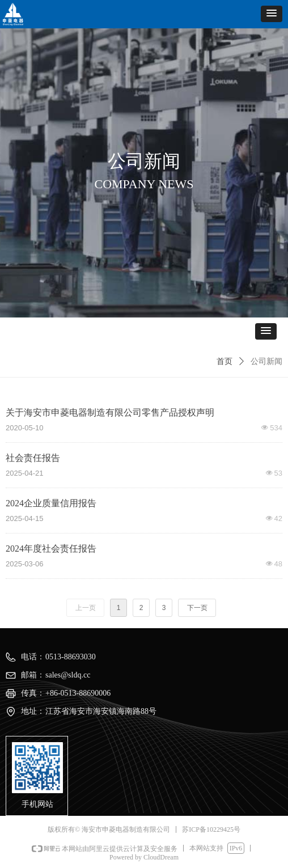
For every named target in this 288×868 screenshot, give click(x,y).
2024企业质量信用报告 (51, 503)
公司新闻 (266, 361)
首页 (225, 361)
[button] (272, 14)
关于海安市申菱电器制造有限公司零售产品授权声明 (110, 412)
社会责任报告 (33, 458)
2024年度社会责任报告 (51, 549)
